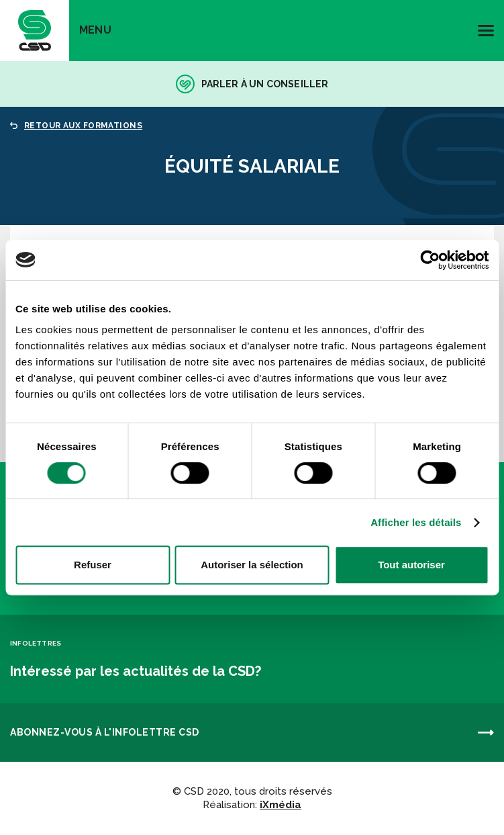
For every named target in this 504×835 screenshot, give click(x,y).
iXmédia (281, 805)
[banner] (35, 31)
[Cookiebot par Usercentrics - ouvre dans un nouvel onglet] (430, 260)
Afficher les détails (416, 522)
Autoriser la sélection (252, 565)
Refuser (93, 565)
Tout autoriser (411, 565)
